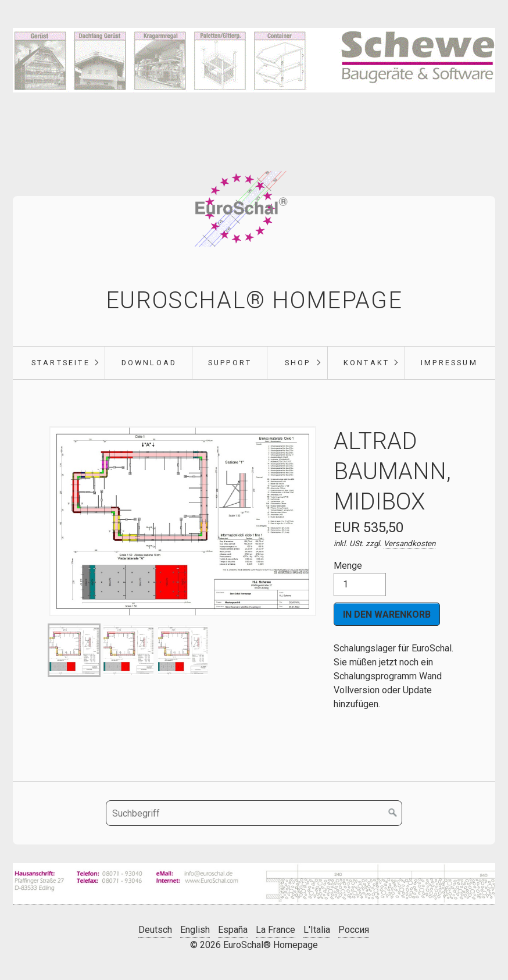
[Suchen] (393, 813)
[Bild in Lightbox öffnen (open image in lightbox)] (254, 884)
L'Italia (317, 930)
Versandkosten (409, 544)
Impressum (449, 363)
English (195, 930)
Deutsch (155, 930)
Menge (360, 578)
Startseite (61, 363)
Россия (354, 930)
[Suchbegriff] (254, 813)
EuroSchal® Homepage (254, 300)
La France (276, 930)
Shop (298, 363)
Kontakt (366, 363)
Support (230, 363)
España (233, 930)
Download (149, 363)
